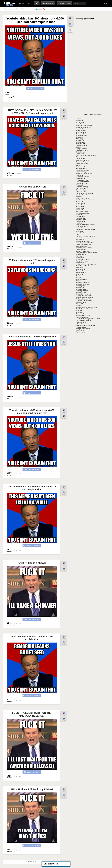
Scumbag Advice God (83, 284)
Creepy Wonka (80, 159)
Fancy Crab (79, 175)
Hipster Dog (80, 205)
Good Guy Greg (81, 192)
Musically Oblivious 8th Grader (85, 243)
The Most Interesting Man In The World (88, 319)
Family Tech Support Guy (84, 173)
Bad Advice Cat (81, 134)
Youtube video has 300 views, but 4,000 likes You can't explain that (32, 412)
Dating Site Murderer (82, 160)
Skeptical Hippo (81, 302)
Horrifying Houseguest (83, 213)
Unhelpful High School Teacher (86, 325)
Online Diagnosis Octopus (84, 248)
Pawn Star (79, 256)
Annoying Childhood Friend (84, 126)
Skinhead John (80, 304)
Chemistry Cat (80, 147)
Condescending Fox (82, 150)
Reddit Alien (80, 268)
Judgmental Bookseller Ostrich (85, 230)
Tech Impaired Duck (82, 317)
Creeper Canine (81, 157)
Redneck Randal (81, 271)
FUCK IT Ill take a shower (32, 563)
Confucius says (81, 152)
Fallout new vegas (82, 172)
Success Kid (80, 314)
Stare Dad (79, 311)
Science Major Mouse (83, 282)
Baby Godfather (81, 132)
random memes (37, 3)
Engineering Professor (83, 167)
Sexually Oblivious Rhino (84, 296)
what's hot (21, 4)
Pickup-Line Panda (82, 261)
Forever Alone (80, 178)
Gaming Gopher (81, 188)
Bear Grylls (79, 137)
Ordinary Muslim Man (83, 251)
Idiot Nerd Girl (80, 216)
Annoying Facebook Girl (83, 127)
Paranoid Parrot (81, 254)
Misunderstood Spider (83, 241)
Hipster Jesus (80, 208)
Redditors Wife (80, 269)
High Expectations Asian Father (86, 200)
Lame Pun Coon (81, 233)
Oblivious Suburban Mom (84, 244)
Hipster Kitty (80, 210)
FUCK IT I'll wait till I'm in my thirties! (32, 789)
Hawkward (79, 197)
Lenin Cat (79, 235)
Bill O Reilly (79, 139)
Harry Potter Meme (82, 211)
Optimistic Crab (81, 249)
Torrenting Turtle (81, 322)
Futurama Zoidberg (82, 187)
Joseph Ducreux (81, 228)
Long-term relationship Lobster (85, 236)
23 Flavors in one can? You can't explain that (32, 262)
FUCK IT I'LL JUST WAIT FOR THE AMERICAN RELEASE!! (32, 714)
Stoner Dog (79, 312)
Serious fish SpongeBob (83, 294)
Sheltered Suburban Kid (83, 299)
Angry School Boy (81, 124)
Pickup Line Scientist (82, 259)
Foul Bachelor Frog (82, 180)
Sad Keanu (79, 276)
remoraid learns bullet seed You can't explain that (32, 638)
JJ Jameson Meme (82, 226)
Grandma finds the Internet (84, 193)
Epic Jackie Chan (81, 169)
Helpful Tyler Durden (82, 198)
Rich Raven (79, 274)
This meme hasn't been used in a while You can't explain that (32, 488)
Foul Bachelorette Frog (83, 182)
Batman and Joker (82, 135)
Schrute (78, 281)
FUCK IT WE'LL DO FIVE (32, 187)
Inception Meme (81, 220)
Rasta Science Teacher (83, 266)
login (106, 4)
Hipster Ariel (80, 202)
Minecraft (79, 238)
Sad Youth (79, 277)
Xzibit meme (80, 330)
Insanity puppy (80, 221)
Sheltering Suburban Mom (84, 301)
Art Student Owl (81, 131)
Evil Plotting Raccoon (83, 170)
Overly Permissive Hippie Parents (86, 253)
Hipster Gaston (81, 206)
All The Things (80, 122)
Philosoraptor (80, 258)
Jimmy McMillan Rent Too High (86, 225)
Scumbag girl (80, 287)
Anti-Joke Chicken (82, 129)
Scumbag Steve (81, 292)
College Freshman (82, 149)
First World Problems (82, 177)
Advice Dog (79, 119)
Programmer (80, 263)
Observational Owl (82, 246)
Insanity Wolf (80, 223)
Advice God (79, 121)
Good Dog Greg (81, 190)
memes (60, 9)
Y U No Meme (80, 332)
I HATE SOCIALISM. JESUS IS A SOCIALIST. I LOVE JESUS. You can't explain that (32, 112)
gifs (65, 9)
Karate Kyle (79, 231)
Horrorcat (79, 215)
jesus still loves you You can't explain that (32, 337)
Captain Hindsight (81, 145)
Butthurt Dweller (81, 144)
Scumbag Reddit (81, 289)
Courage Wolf (80, 154)
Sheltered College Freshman (85, 297)
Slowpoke (79, 306)
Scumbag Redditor (82, 291)
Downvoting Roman (82, 164)
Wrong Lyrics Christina (83, 329)
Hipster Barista (80, 203)
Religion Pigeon (81, 273)
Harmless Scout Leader (83, 195)
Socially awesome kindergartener (86, 307)
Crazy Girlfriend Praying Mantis (86, 155)
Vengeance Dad (81, 327)
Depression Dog (81, 162)
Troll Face (79, 324)
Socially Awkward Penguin (84, 309)
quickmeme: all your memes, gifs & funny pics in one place (9, 4)
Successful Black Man (83, 315)
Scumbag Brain (81, 286)
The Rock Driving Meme (83, 320)
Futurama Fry (80, 185)
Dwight (78, 165)
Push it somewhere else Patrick (86, 264)
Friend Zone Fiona (82, 183)
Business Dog (80, 142)
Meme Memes (80, 240)
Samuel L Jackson (82, 279)
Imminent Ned (80, 218)
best (29, 4)
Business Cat (80, 140)
